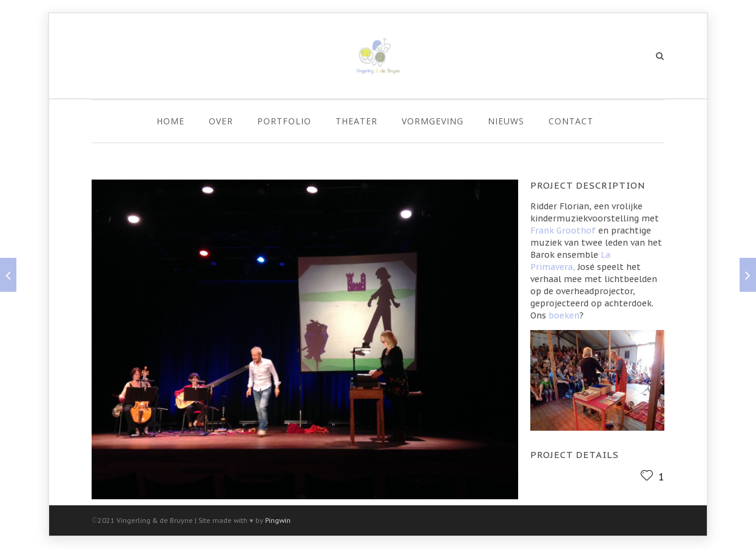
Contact (571, 121)
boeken (564, 315)
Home (170, 121)
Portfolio (284, 121)
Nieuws (506, 121)
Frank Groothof (563, 231)
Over (221, 121)
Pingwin (278, 520)
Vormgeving (433, 121)
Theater (356, 121)
